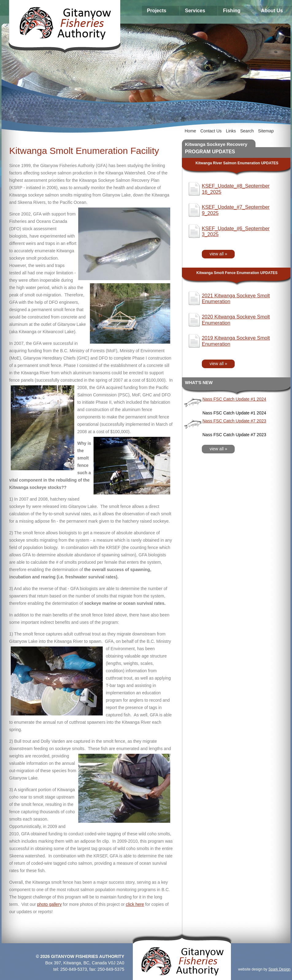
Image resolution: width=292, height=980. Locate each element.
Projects (157, 11)
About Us (272, 11)
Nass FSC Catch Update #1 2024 (234, 399)
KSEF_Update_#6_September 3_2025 (236, 231)
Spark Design (279, 969)
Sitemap (266, 131)
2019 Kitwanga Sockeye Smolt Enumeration (236, 341)
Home (190, 131)
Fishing (232, 11)
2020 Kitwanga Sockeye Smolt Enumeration (236, 320)
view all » (218, 254)
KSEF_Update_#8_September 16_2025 (236, 189)
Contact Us (211, 131)
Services (195, 11)
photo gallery (49, 904)
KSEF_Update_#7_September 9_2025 (236, 210)
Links (231, 131)
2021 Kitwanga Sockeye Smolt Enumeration (236, 299)
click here (135, 904)
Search (247, 131)
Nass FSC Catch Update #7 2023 (234, 421)
